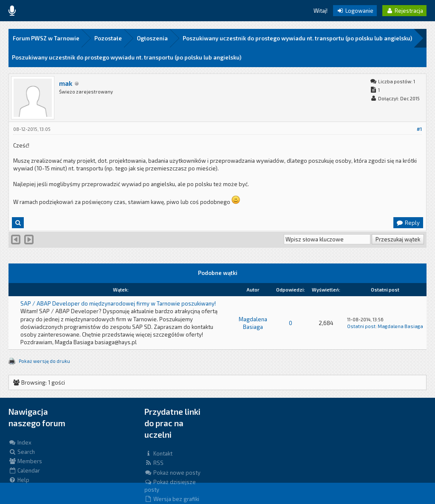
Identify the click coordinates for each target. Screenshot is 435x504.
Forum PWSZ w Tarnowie (46, 38)
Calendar (24, 470)
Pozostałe (108, 38)
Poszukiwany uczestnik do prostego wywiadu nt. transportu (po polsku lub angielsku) (297, 38)
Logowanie (355, 11)
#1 (419, 129)
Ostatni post (361, 326)
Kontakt (158, 453)
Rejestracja (404, 11)
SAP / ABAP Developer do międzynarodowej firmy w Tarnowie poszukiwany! (118, 303)
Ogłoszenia (152, 38)
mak (66, 83)
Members (25, 461)
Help (19, 480)
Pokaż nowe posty (172, 473)
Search (22, 452)
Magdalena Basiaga (400, 326)
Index (20, 442)
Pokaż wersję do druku (44, 361)
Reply (408, 223)
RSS (154, 463)
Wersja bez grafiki (172, 499)
